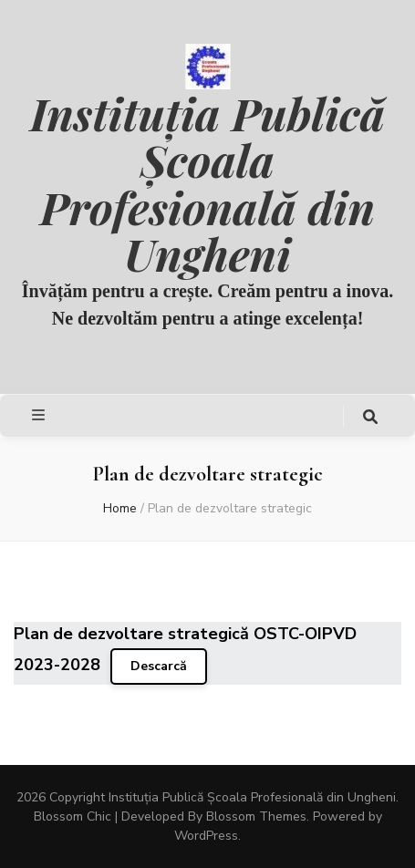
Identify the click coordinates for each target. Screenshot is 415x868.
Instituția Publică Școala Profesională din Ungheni (207, 183)
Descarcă (159, 666)
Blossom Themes (256, 816)
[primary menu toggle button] (41, 415)
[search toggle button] (370, 417)
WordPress (206, 836)
